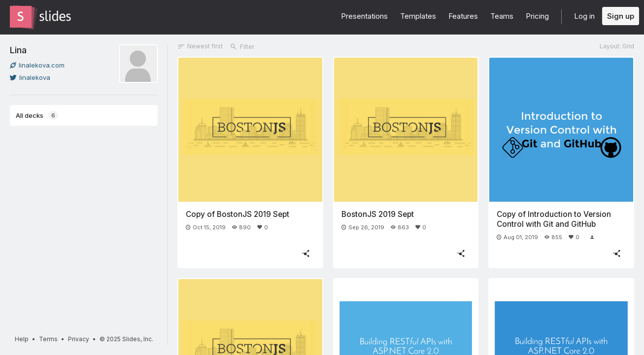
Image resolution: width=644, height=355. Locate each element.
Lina (18, 50)
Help (22, 339)
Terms (48, 339)
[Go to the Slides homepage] (21, 17)
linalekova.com (37, 65)
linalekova (30, 77)
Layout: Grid (617, 46)
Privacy (79, 339)
